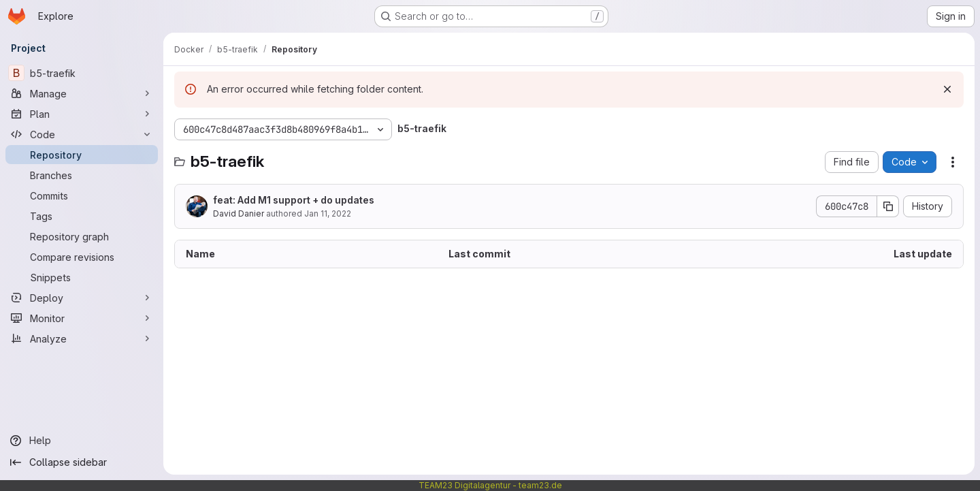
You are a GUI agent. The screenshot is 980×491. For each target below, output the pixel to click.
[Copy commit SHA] (888, 206)
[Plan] (82, 114)
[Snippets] (82, 277)
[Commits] (82, 195)
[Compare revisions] (82, 257)
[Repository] (82, 155)
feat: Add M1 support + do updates (294, 200)
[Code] (82, 134)
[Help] (82, 441)
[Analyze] (82, 338)
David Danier (239, 213)
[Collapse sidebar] (82, 462)
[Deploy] (82, 298)
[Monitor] (82, 318)
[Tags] (82, 216)
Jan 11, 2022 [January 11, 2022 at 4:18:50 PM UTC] (328, 213)
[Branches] (82, 175)
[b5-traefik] (82, 73)
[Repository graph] (82, 236)
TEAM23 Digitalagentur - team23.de (490, 485)
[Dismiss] (947, 89)
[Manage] (82, 93)
